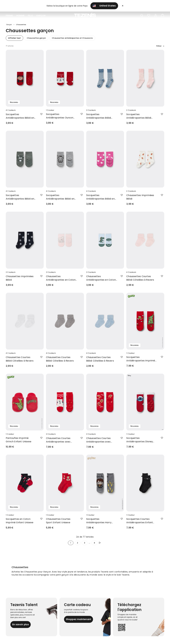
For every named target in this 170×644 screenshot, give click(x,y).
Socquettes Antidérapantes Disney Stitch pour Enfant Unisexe (142, 442)
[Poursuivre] (100, 545)
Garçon (41, 16)
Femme (9, 16)
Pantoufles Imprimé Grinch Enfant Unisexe (19, 442)
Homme (20, 16)
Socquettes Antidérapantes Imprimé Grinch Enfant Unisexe (141, 361)
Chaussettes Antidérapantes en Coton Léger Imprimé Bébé (61, 280)
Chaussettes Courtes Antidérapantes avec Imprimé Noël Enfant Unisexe (58, 442)
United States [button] (104, 6)
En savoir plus (21, 626)
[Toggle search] (142, 16)
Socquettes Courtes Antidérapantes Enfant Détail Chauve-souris (140, 523)
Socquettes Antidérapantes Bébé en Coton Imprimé (20, 118)
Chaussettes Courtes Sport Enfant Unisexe (58, 523)
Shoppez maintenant (79, 621)
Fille (30, 16)
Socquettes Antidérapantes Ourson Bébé (60, 118)
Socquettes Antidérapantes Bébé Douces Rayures (99, 118)
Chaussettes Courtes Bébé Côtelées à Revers (140, 280)
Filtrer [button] (160, 48)
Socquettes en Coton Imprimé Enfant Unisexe (20, 523)
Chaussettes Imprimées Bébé (140, 199)
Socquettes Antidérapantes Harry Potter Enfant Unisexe (99, 523)
